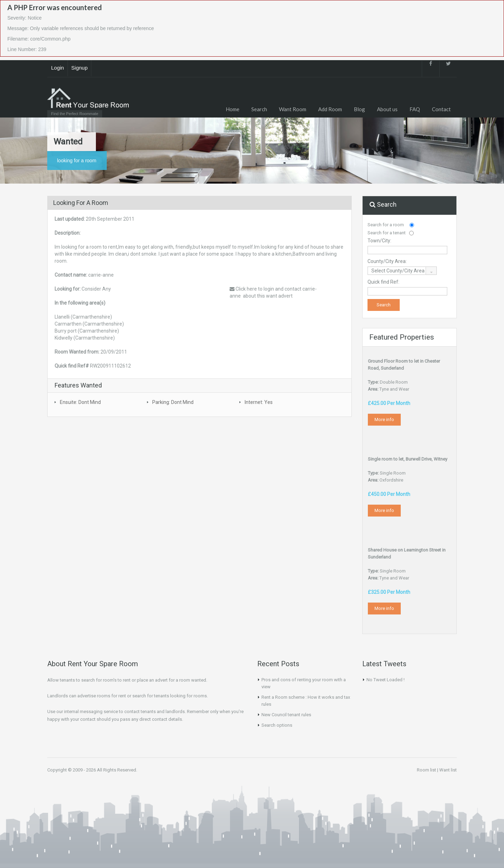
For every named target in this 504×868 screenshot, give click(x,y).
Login (58, 68)
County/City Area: (387, 261)
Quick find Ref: (383, 282)
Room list (426, 770)
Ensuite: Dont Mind (80, 402)
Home (233, 109)
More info (384, 419)
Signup (80, 68)
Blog (359, 109)
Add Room (330, 109)
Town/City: (379, 241)
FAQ (415, 109)
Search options (277, 725)
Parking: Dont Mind (173, 402)
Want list (448, 770)
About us (387, 109)
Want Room (293, 109)
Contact (441, 109)
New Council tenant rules (286, 715)
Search (259, 109)
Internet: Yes (259, 402)
